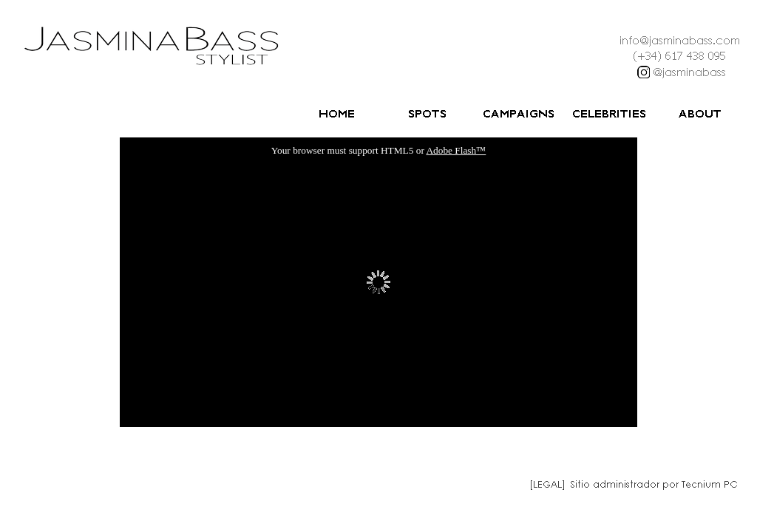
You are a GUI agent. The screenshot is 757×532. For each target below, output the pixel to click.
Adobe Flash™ (456, 150)
